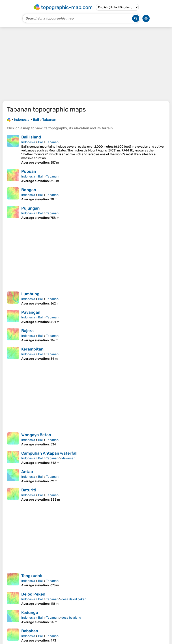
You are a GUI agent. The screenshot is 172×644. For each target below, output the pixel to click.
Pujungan (30, 208)
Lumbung (30, 294)
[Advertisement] (86, 64)
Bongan (29, 190)
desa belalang (71, 618)
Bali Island (31, 137)
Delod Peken (33, 594)
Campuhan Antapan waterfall (49, 453)
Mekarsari (68, 458)
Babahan (30, 631)
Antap (27, 472)
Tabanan (52, 142)
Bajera (27, 331)
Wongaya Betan (36, 435)
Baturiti (29, 490)
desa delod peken (74, 599)
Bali (41, 142)
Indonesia (28, 142)
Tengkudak (32, 576)
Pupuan (29, 171)
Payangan (31, 312)
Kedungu (30, 613)
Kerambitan (32, 349)
